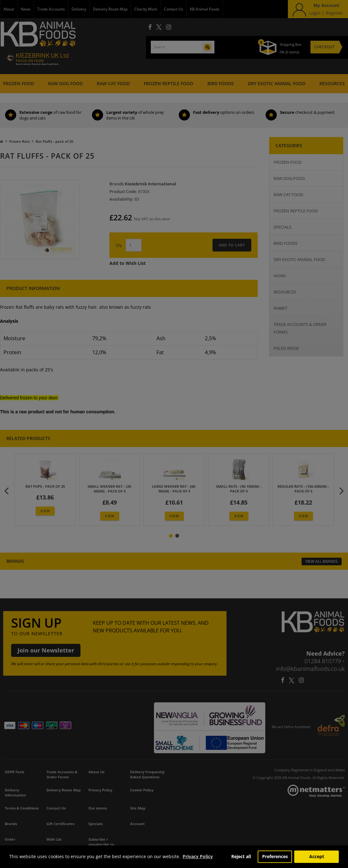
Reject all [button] (241, 856)
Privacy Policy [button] (198, 856)
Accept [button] (317, 856)
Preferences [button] (275, 856)
